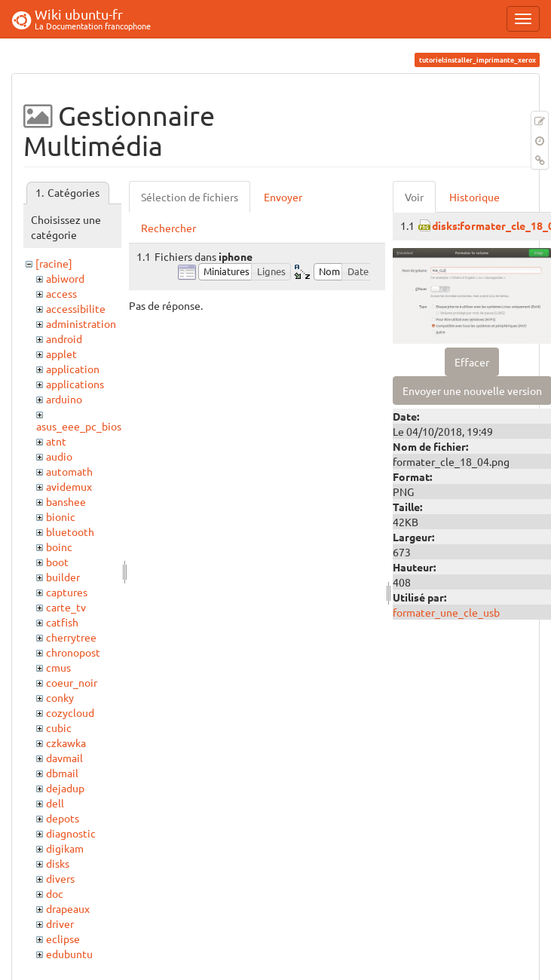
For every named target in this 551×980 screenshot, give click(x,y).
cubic (59, 727)
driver (60, 923)
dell (55, 803)
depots (63, 818)
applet (61, 354)
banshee (66, 501)
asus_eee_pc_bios (79, 426)
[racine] (54, 263)
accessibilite (76, 308)
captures (67, 592)
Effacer (472, 362)
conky (60, 697)
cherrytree (71, 637)
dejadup (65, 788)
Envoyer (283, 197)
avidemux (69, 486)
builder (63, 577)
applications (75, 384)
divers (60, 878)
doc (55, 893)
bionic (61, 516)
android (64, 338)
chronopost (73, 652)
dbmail (62, 773)
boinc (59, 547)
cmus (58, 667)
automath (69, 471)
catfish (62, 622)
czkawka (66, 743)
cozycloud (70, 712)
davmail (64, 758)
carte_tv (66, 607)
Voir (414, 197)
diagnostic (71, 833)
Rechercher (168, 228)
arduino (64, 399)
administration (81, 323)
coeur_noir (72, 682)
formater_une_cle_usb (446, 612)
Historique (474, 197)
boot (57, 562)
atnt (56, 441)
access (61, 293)
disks (58, 863)
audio (59, 456)
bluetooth (70, 531)
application (73, 369)
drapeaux (68, 908)
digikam (65, 848)
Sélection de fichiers (190, 197)
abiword (65, 278)
